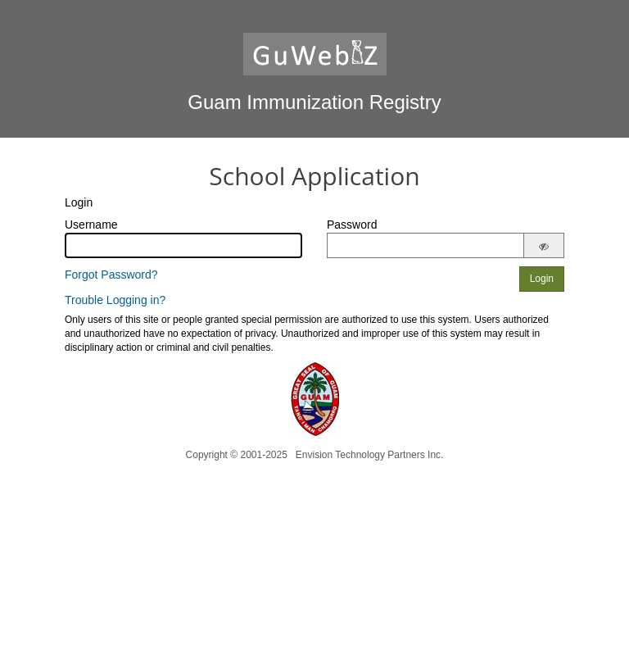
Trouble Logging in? (115, 300)
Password (352, 225)
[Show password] (544, 247)
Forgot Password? (111, 275)
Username (91, 225)
